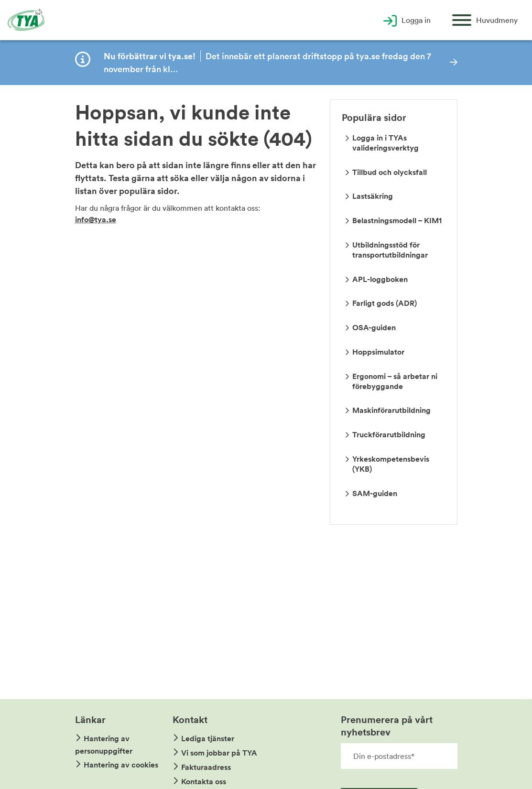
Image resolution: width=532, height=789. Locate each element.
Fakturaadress (206, 767)
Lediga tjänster (208, 739)
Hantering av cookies (121, 765)
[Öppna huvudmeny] (485, 20)
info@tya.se (96, 220)
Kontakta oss (204, 782)
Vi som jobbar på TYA (219, 753)
